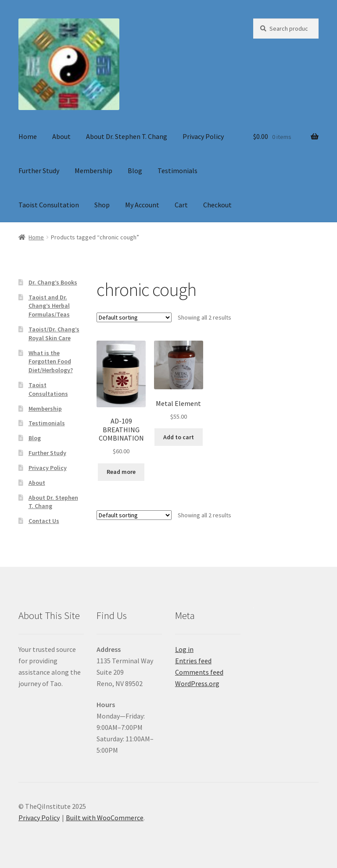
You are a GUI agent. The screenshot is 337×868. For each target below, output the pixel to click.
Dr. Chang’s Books (53, 282)
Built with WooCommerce (105, 818)
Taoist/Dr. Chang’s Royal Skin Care (54, 334)
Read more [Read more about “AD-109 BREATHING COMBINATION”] (121, 472)
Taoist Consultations (48, 389)
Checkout (217, 205)
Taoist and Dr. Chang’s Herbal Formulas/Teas (49, 306)
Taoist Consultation (49, 205)
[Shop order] (134, 317)
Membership (93, 171)
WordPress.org (197, 683)
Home (28, 136)
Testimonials (177, 171)
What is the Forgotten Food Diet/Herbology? (51, 362)
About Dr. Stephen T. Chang (127, 136)
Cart (181, 205)
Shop (102, 205)
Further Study (39, 171)
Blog (135, 171)
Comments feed (199, 672)
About (61, 136)
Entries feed (193, 661)
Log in (184, 649)
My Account (142, 205)
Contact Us (44, 521)
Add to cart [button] (179, 437)
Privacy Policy (203, 136)
